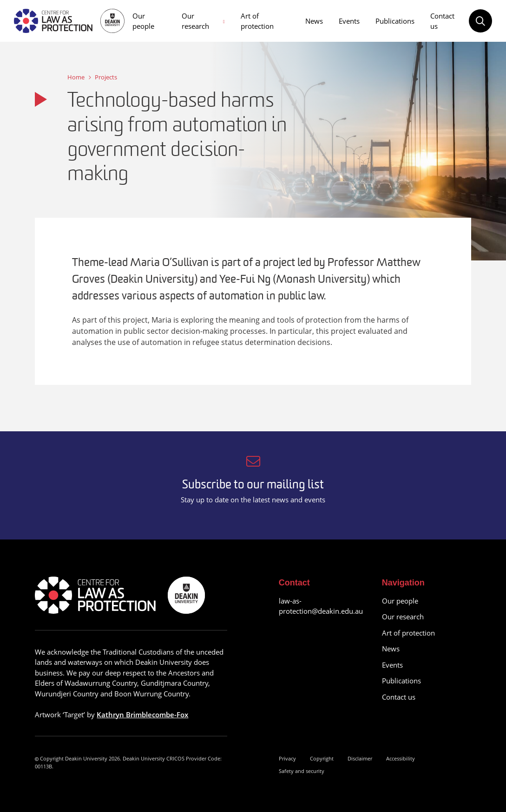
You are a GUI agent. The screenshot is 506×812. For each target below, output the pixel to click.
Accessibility (401, 758)
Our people (143, 21)
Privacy (287, 758)
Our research (195, 21)
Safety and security (302, 771)
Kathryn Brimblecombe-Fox (142, 715)
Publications (395, 21)
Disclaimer (360, 758)
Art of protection (257, 21)
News (314, 21)
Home (76, 77)
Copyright (322, 758)
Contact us (442, 21)
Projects (106, 77)
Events (349, 21)
